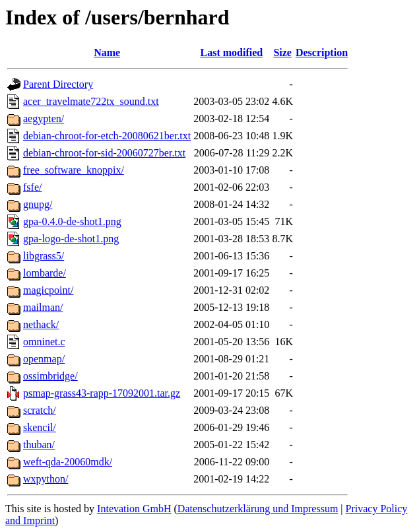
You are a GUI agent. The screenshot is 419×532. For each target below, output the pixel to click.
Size (282, 52)
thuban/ (39, 445)
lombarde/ (45, 273)
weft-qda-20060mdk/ (68, 462)
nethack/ (41, 324)
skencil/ (40, 427)
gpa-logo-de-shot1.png (71, 239)
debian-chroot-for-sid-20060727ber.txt (104, 153)
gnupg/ (38, 204)
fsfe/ (32, 187)
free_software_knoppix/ (74, 170)
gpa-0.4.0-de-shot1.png (72, 221)
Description (322, 52)
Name (107, 52)
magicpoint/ (48, 290)
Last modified (231, 52)
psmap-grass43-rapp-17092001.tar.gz (102, 393)
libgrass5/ (44, 256)
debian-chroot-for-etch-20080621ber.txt (107, 136)
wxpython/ (46, 479)
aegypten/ (44, 118)
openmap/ (44, 359)
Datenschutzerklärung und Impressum (258, 509)
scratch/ (40, 410)
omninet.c (44, 342)
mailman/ (43, 307)
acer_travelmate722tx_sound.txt (91, 101)
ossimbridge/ (50, 376)
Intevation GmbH (134, 509)
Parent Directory (58, 84)
